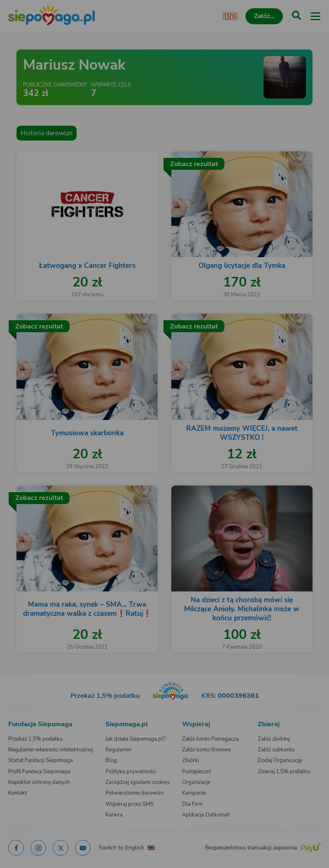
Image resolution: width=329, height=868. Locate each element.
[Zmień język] (23, 676)
